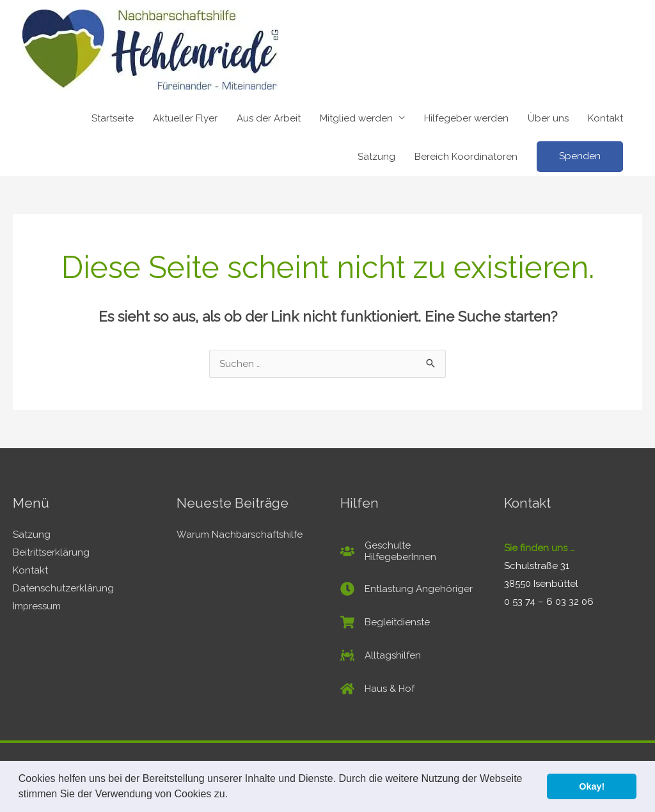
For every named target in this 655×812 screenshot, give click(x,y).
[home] (377, 689)
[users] (409, 551)
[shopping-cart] (385, 622)
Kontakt (605, 118)
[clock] (406, 589)
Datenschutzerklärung (63, 588)
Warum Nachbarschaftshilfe (240, 535)
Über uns (548, 118)
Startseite (113, 118)
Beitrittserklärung (51, 552)
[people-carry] (381, 655)
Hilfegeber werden (466, 118)
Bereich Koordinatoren (466, 157)
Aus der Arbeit (269, 118)
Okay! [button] (592, 786)
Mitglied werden (356, 118)
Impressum (37, 606)
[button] (233, 795)
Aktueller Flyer (185, 118)
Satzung (376, 157)
